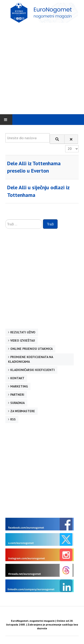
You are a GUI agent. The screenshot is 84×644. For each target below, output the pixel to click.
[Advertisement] (42, 68)
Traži (50, 224)
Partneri (17, 395)
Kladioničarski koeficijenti (32, 370)
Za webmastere (23, 411)
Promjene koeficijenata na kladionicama (31, 359)
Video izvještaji (23, 340)
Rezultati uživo (23, 332)
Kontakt (17, 378)
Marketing (19, 386)
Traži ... (5, 219)
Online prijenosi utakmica (31, 349)
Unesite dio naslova (5, 133)
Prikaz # (65, 145)
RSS (13, 419)
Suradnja (17, 403)
